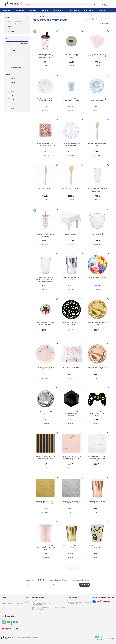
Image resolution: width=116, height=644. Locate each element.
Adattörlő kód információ (39, 609)
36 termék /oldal (104, 23)
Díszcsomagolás (58, 11)
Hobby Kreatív (89, 11)
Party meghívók (12, 29)
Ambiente (11, 78)
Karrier (4, 602)
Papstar (11, 96)
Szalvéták (10, 26)
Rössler (11, 108)
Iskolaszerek (20, 11)
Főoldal (36, 17)
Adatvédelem (36, 601)
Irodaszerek (7, 11)
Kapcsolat (4, 601)
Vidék (26, 602)
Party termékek (74, 11)
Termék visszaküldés (38, 611)
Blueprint (11, 87)
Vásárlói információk (38, 598)
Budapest (27, 601)
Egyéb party (11, 31)
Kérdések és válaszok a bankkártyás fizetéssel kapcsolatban (49, 607)
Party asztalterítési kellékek (15, 22)
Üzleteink (27, 598)
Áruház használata (72, 598)
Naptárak (102, 11)
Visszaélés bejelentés (38, 610)
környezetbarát (13, 59)
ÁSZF (33, 602)
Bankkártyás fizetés (38, 605)
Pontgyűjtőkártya (72, 603)
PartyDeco (12, 100)
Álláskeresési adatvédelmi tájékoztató (12, 603)
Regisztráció (71, 601)
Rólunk (4, 598)
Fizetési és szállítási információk (41, 603)
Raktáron (11, 51)
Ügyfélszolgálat (36, 606)
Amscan (11, 83)
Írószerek (33, 11)
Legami (11, 91)
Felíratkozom (84, 585)
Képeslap (45, 11)
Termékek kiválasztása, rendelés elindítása (79, 602)
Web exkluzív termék (14, 68)
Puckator (11, 104)
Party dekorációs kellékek (14, 24)
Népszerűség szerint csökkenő (100, 19)
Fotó (112, 11)
